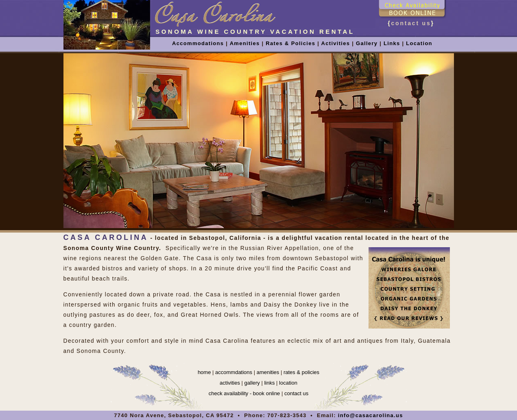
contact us (411, 23)
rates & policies (301, 372)
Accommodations (198, 43)
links (269, 383)
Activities (336, 43)
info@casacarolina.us (371, 415)
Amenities (245, 43)
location (288, 383)
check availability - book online (244, 393)
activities (230, 383)
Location (419, 43)
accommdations (234, 372)
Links (392, 43)
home (204, 372)
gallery (252, 383)
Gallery (367, 43)
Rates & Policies (289, 43)
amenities (268, 372)
